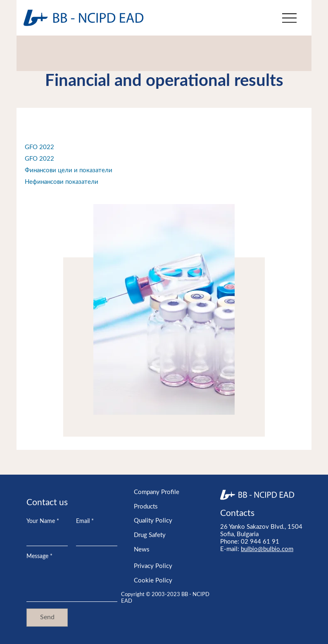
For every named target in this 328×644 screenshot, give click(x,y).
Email (85, 522)
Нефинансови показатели (62, 182)
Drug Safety (150, 535)
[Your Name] (45, 537)
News (142, 550)
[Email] (94, 537)
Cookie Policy (153, 581)
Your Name (43, 522)
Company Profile (157, 492)
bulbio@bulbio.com (267, 549)
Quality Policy (153, 521)
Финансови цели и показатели (69, 170)
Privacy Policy (153, 566)
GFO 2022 (39, 147)
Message (39, 557)
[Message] (72, 583)
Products (146, 507)
